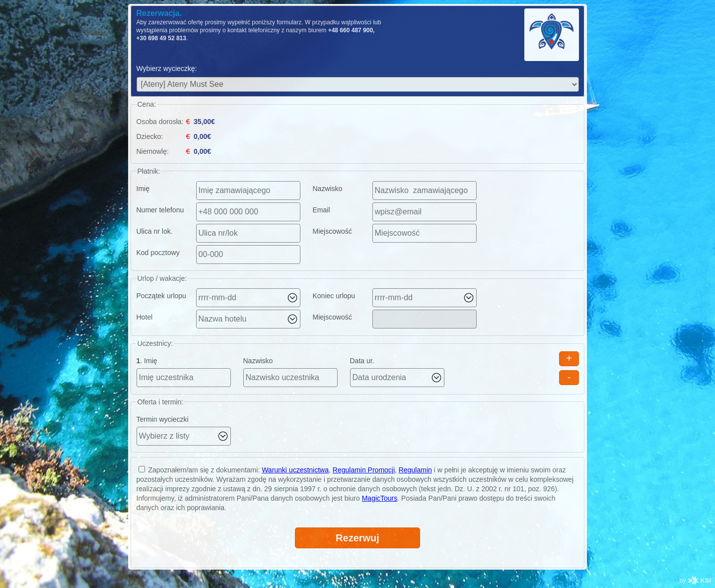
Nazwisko (328, 189)
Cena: (147, 104)
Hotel (145, 317)
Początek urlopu (161, 296)
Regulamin (415, 470)
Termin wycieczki (163, 419)
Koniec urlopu (334, 296)
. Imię (147, 361)
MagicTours (380, 498)
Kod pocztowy (158, 253)
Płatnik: (149, 171)
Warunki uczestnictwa (295, 470)
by (695, 580)
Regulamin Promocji (364, 470)
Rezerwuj (357, 538)
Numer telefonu (160, 210)
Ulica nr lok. (155, 231)
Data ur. (362, 361)
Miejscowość (332, 231)
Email (322, 210)
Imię (143, 189)
